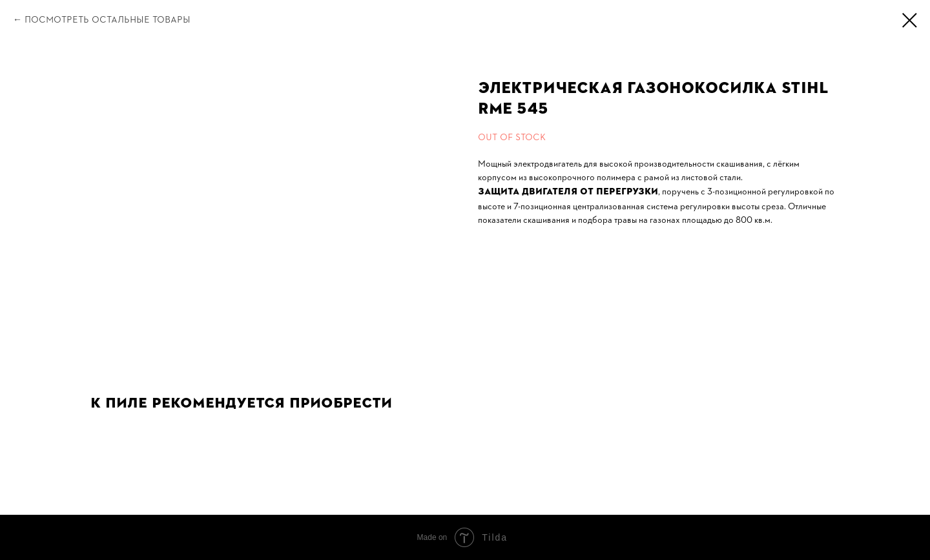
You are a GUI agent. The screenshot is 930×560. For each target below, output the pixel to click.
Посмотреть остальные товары (108, 19)
